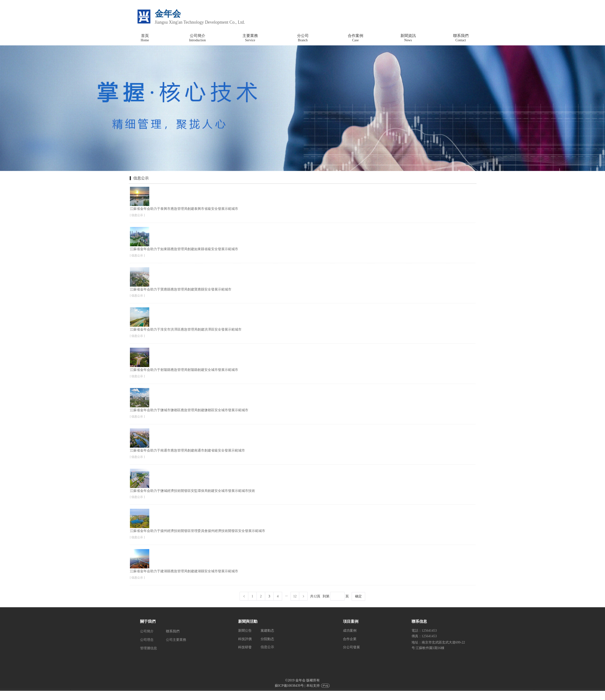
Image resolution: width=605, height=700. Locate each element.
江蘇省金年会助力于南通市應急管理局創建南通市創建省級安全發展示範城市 (187, 450)
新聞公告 (245, 631)
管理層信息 (149, 648)
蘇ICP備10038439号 (289, 686)
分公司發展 (351, 647)
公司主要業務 (176, 640)
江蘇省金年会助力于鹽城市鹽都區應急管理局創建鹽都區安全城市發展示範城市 (189, 410)
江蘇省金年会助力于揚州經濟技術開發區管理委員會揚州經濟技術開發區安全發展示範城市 (198, 531)
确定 (358, 596)
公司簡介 (147, 631)
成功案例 (350, 631)
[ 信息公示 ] (137, 215)
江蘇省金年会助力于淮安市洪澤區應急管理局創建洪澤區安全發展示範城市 (186, 329)
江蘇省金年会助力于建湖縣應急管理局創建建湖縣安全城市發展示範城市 (184, 571)
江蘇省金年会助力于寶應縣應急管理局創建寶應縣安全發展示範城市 (181, 289)
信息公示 (267, 647)
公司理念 (147, 640)
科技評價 (245, 639)
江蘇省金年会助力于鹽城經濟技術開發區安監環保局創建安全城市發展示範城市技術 (192, 491)
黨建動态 (267, 631)
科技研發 (245, 647)
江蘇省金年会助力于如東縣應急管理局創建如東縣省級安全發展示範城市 (184, 249)
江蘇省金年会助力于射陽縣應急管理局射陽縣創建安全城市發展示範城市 (184, 370)
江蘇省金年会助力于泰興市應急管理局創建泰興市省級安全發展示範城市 (184, 209)
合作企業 (350, 639)
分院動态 (267, 639)
